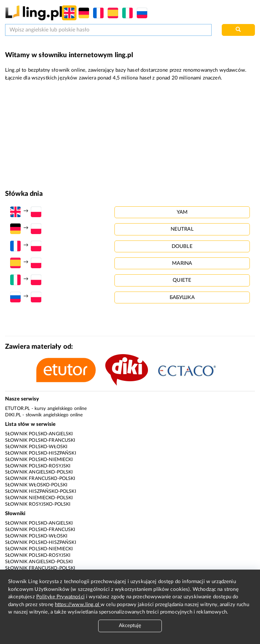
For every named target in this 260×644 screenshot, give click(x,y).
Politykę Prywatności (60, 597)
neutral (182, 229)
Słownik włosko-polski (36, 485)
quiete (182, 280)
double (182, 246)
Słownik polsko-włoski (36, 447)
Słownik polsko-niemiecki (39, 460)
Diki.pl (13, 415)
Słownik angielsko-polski (39, 472)
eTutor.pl (17, 409)
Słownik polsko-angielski (39, 434)
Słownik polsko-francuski (40, 440)
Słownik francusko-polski (40, 479)
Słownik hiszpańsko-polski (41, 491)
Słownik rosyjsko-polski (38, 504)
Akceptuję (130, 626)
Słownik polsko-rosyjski (38, 466)
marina (182, 263)
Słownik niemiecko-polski (39, 498)
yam (182, 212)
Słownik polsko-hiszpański (41, 453)
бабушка (182, 297)
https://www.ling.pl (78, 605)
